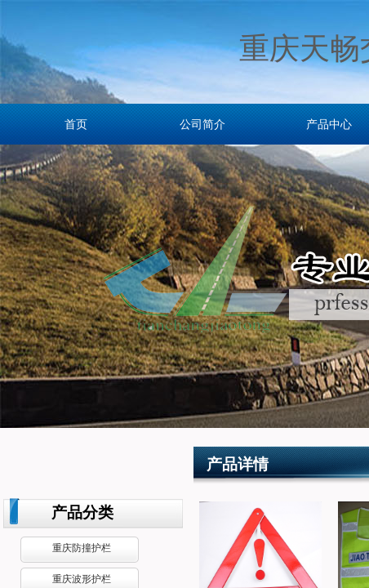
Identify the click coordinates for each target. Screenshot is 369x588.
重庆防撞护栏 (82, 548)
